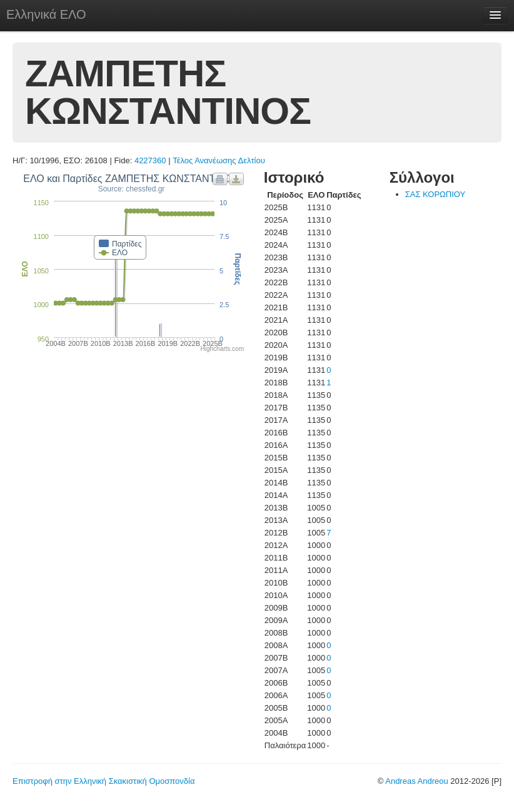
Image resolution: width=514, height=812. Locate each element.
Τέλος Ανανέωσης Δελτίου (219, 160)
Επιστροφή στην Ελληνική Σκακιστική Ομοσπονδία (103, 781)
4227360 (150, 160)
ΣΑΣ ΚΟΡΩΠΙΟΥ (436, 194)
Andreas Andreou (416, 781)
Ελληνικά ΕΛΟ (46, 14)
